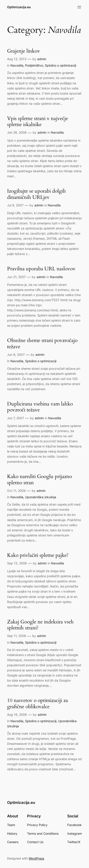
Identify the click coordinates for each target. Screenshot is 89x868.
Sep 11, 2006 (17, 636)
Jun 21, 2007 (16, 277)
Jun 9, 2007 (16, 355)
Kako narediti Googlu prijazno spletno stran (40, 479)
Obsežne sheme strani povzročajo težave (42, 343)
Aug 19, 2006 (17, 715)
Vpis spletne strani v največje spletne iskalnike (38, 122)
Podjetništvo (34, 65)
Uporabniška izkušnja (41, 497)
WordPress (36, 858)
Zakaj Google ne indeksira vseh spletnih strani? (40, 625)
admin (42, 59)
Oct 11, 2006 (16, 491)
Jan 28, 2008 (17, 132)
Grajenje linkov (24, 51)
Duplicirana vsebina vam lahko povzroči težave (40, 407)
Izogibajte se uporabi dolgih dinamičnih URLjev (37, 194)
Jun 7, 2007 (16, 418)
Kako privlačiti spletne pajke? (38, 555)
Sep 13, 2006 (17, 563)
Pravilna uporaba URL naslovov (41, 269)
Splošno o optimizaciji (60, 65)
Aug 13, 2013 (17, 59)
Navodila (17, 65)
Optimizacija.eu (19, 7)
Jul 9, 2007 (15, 205)
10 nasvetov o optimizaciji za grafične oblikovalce (38, 703)
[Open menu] (79, 7)
